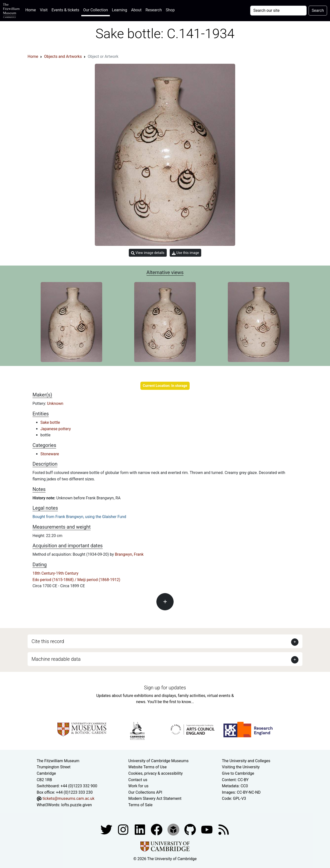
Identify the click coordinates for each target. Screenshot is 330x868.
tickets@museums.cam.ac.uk (68, 798)
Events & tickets (65, 10)
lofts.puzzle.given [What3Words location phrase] (76, 805)
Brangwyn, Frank (129, 554)
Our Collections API (145, 792)
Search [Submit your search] (318, 10)
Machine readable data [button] (56, 659)
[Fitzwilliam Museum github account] (191, 829)
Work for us (138, 786)
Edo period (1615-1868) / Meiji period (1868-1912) (76, 580)
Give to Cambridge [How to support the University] (238, 773)
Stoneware (50, 454)
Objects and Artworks (63, 56)
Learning (119, 10)
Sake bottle (50, 422)
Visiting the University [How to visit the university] (241, 767)
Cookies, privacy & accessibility (156, 773)
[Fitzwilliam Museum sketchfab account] (174, 829)
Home (32, 9)
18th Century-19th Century (55, 573)
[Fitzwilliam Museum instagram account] (124, 829)
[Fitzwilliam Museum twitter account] (107, 829)
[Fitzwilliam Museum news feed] (224, 829)
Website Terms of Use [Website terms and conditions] (148, 767)
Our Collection (96, 10)
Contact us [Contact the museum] (138, 780)
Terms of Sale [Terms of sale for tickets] (140, 805)
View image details (148, 253)
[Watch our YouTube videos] (207, 829)
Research (154, 10)
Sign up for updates (165, 688)
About (136, 10)
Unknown (55, 403)
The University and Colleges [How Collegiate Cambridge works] (246, 761)
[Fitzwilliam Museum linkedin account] (157, 829)
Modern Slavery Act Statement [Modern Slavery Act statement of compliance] (155, 798)
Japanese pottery (56, 429)
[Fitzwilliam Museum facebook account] (140, 829)
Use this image (186, 253)
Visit (44, 10)
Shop (170, 10)
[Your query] (278, 11)
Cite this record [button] (48, 641)
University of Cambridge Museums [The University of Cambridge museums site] (158, 761)
